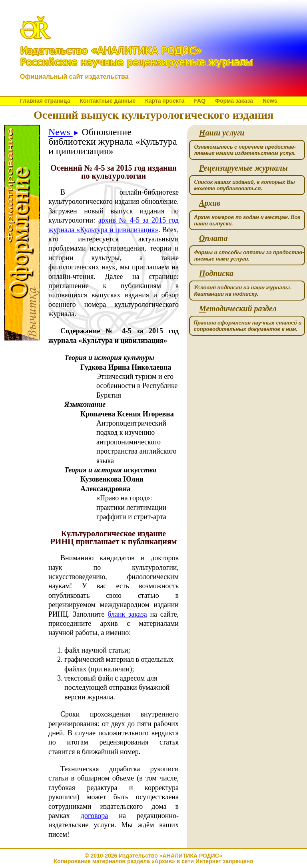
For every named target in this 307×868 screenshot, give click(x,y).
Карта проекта (165, 101)
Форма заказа (234, 101)
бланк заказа (127, 614)
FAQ (200, 101)
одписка (216, 274)
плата (213, 238)
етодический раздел (238, 309)
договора (94, 816)
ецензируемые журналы (243, 168)
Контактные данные (107, 101)
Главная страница (45, 101)
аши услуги (222, 133)
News (270, 101)
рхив (210, 203)
